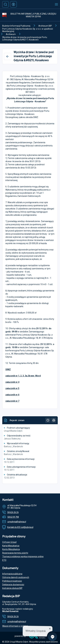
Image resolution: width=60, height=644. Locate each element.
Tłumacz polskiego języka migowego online (23, 556)
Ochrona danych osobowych (16, 577)
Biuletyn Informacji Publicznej (16, 26)
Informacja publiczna (12, 574)
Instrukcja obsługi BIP (12, 588)
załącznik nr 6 (12, 395)
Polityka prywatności (12, 581)
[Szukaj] (5, 4)
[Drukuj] (54, 420)
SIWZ (8, 369)
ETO (4, 560)
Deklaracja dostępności (13, 585)
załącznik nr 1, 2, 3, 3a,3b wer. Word (23, 376)
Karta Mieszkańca (11, 546)
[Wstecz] (8, 56)
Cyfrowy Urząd (9, 542)
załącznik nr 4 (12, 382)
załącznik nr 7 (12, 401)
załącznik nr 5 (12, 388)
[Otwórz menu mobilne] (56, 4)
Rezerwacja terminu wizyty (15, 553)
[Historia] (48, 420)
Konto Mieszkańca (11, 549)
